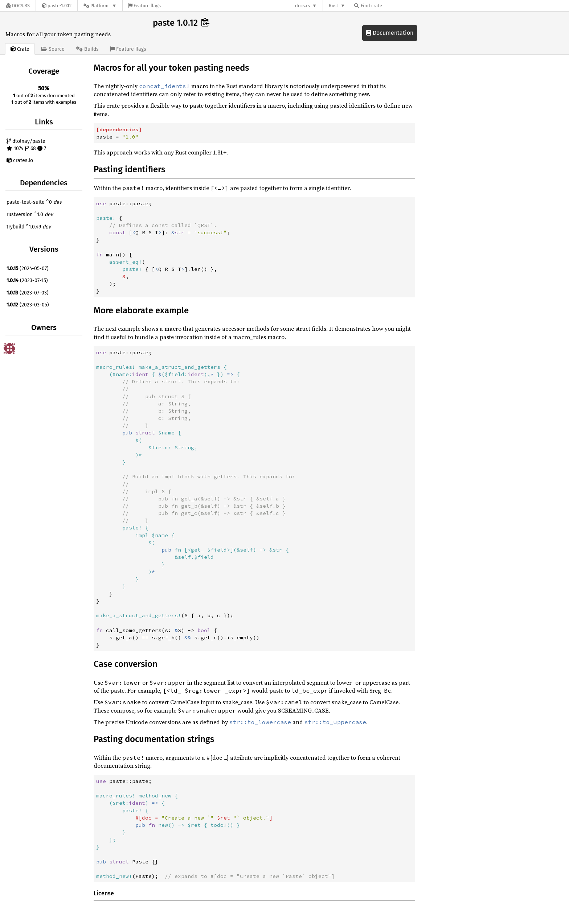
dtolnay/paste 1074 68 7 (26, 145)
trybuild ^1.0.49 (29, 227)
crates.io (20, 160)
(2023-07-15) (27, 280)
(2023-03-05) (28, 305)
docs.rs (302, 6)
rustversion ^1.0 (30, 214)
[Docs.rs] (18, 6)
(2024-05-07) (28, 269)
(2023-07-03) (28, 293)
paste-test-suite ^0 (34, 202)
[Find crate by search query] (390, 6)
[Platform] (100, 6)
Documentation (390, 33)
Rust (333, 6)
